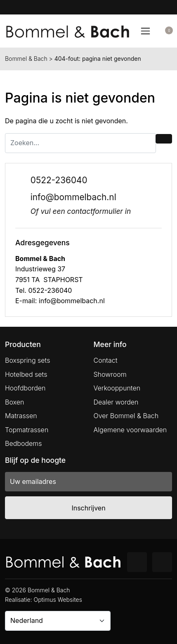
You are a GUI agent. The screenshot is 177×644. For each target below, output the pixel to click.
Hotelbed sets (26, 374)
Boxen (14, 402)
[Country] (58, 621)
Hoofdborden (25, 388)
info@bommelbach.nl (73, 197)
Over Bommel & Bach (126, 416)
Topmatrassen (27, 430)
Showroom (110, 374)
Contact (106, 360)
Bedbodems (24, 443)
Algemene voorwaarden (130, 430)
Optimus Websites (58, 600)
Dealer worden (116, 402)
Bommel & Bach (26, 59)
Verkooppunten (117, 388)
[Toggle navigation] (145, 31)
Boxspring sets (27, 360)
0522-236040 (59, 180)
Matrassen (21, 416)
